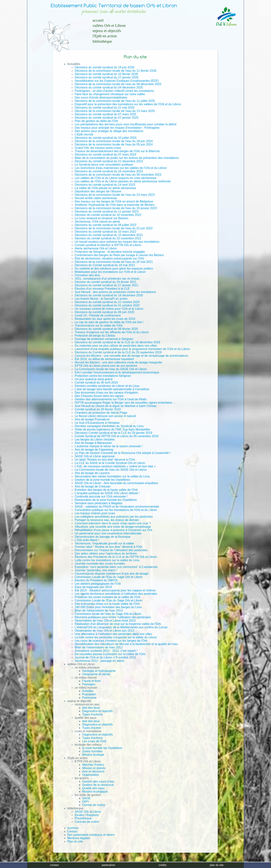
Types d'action (92, 728)
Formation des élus (87, 275)
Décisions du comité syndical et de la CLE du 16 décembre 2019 (117, 342)
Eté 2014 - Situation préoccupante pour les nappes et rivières (115, 590)
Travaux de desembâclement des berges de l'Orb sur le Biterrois (117, 151)
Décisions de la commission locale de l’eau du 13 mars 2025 (115, 111)
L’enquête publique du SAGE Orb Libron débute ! (107, 493)
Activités (88, 691)
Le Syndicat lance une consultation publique (104, 165)
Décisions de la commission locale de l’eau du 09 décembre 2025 (118, 84)
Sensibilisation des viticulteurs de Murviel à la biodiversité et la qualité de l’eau (126, 644)
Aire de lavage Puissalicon (92, 419)
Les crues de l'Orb (94, 741)
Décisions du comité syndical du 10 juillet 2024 (106, 138)
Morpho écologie (93, 755)
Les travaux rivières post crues (95, 513)
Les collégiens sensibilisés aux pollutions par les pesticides (114, 517)
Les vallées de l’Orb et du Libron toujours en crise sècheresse (116, 178)
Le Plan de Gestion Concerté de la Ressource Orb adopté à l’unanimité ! (123, 453)
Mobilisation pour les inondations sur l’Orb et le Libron (110, 272)
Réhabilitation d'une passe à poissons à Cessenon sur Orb (113, 530)
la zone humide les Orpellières (102, 748)
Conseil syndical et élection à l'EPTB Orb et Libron (108, 245)
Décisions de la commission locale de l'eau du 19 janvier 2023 (116, 208)
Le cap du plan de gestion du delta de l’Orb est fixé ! (109, 322)
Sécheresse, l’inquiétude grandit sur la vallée (104, 543)
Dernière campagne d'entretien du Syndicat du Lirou (109, 426)
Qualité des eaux (93, 788)
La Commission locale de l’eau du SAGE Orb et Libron (111, 369)
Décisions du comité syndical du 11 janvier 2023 (107, 212)
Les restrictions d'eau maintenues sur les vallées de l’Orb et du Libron (121, 168)
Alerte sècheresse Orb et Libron (96, 248)
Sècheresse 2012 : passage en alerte (99, 661)
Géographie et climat (96, 674)
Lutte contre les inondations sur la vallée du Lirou (107, 560)
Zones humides (92, 751)
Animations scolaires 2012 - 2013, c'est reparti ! (106, 651)
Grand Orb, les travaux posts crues (98, 148)
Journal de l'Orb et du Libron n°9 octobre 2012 (105, 657)
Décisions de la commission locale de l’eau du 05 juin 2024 (114, 144)
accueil (98, 20)
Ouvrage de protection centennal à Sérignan (104, 339)
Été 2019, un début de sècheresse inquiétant (104, 359)
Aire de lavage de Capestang (94, 450)
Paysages (89, 684)
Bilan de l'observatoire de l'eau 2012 (99, 647)
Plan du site (75, 841)
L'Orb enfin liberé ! (87, 540)
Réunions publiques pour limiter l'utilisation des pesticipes (113, 617)
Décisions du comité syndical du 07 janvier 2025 (107, 118)
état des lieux (91, 708)
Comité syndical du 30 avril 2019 (96, 382)
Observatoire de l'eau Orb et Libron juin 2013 (104, 631)
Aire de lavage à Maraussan (93, 443)
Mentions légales (78, 838)
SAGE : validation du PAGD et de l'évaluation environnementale (117, 507)
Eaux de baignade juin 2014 (93, 587)
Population (89, 694)
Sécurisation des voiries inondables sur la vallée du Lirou (112, 476)
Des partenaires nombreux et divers (91, 835)
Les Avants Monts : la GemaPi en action (101, 299)
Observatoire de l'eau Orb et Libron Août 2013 (105, 621)
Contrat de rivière (94, 805)
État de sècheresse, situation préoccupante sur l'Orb (109, 258)
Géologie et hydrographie (99, 671)
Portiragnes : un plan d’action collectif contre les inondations (114, 91)
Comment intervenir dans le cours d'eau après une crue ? (113, 523)
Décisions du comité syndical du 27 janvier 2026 (107, 77)
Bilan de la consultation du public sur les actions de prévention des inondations (127, 158)
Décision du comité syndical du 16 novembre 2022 (108, 215)
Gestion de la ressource (98, 785)
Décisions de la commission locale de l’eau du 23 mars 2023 (115, 195)
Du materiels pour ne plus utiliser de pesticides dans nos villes (116, 346)
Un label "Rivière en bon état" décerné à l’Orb (105, 460)
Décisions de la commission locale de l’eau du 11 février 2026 (116, 71)
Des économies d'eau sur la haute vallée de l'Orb (107, 604)
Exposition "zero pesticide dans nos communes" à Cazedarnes (116, 567)
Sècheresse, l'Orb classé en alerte (97, 222)
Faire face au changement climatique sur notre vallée (110, 94)
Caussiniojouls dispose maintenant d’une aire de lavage (112, 574)
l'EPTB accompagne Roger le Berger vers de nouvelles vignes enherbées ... (125, 403)
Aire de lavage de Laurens (92, 473)
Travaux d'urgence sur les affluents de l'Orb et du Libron (112, 332)
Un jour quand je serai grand (94, 379)
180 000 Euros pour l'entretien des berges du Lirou (108, 607)
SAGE (86, 798)
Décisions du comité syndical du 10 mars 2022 (105, 232)
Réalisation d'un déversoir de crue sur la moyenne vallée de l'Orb (118, 624)
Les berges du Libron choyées (95, 439)
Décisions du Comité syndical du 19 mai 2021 (105, 265)
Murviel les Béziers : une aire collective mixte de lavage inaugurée (118, 362)
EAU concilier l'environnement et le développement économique (117, 372)
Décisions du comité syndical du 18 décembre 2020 (109, 295)
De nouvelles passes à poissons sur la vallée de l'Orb (110, 654)
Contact (72, 831)
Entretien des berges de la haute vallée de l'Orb (106, 490)
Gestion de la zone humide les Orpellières (102, 480)
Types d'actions (92, 714)
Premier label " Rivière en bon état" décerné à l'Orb (108, 547)
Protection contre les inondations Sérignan (103, 376)
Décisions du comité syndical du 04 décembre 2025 (109, 87)
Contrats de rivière (87, 822)
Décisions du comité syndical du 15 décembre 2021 (109, 235)
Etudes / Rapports (87, 815)
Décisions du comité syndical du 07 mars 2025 (105, 114)
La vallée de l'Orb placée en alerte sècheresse (105, 188)
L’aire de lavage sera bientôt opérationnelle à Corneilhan (112, 389)
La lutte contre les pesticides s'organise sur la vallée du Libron (116, 637)
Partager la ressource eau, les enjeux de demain (107, 520)
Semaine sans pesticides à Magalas (98, 503)
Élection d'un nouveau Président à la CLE (102, 289)
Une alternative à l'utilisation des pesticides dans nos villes (113, 634)
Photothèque (83, 818)
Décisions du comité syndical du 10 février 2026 (106, 74)
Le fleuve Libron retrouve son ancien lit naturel (105, 416)
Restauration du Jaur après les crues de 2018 (105, 319)
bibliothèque (102, 41)
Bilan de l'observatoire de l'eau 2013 (99, 610)
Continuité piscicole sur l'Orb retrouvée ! (101, 496)
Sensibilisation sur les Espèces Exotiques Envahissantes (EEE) (117, 81)
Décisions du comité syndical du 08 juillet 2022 (106, 225)
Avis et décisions (93, 771)
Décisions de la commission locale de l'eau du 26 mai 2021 (114, 262)
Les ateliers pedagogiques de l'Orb (98, 584)
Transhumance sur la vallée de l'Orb (99, 325)
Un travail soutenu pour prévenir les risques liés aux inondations (117, 242)
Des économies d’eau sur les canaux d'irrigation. (107, 393)
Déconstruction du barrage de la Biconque (103, 537)
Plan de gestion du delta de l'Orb (96, 121)
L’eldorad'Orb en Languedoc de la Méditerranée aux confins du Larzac (121, 627)
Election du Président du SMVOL (96, 580)
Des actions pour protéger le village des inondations (109, 131)
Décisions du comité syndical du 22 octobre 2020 (107, 302)
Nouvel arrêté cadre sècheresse (96, 198)
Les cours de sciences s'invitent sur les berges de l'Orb (111, 641)
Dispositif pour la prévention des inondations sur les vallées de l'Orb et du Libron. (128, 104)
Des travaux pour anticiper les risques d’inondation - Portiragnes (117, 128)
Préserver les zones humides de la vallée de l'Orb (108, 597)
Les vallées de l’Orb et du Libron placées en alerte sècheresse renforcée (123, 181)
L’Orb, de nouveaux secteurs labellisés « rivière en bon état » (115, 466)
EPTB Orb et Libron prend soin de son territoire (106, 366)
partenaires (108, 865)
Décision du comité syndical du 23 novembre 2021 (108, 238)
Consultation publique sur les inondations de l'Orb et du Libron (116, 510)
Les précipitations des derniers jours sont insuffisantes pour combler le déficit (126, 124)
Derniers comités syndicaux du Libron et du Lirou (107, 386)
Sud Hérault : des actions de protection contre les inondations (115, 292)
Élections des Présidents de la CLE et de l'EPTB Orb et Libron (116, 557)
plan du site (217, 865)
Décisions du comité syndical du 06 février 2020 (106, 329)
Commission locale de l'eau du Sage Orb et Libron (108, 614)
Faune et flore (91, 681)
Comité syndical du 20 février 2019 (98, 409)
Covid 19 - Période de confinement (98, 315)
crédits (163, 865)
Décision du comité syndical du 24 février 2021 (106, 282)
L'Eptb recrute (84, 134)
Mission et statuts (94, 768)
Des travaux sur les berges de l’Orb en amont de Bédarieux (114, 201)
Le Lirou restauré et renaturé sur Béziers (101, 218)
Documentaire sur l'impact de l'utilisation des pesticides (111, 550)
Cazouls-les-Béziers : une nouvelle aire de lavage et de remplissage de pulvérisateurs (131, 356)
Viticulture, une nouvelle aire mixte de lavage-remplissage (113, 527)
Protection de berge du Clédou (95, 336)
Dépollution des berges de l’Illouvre (98, 191)
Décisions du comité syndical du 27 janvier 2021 (107, 285)
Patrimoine (89, 698)
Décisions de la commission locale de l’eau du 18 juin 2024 (114, 141)
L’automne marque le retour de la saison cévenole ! (109, 446)
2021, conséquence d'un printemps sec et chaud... (108, 279)
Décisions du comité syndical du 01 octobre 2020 (107, 305)
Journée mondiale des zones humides (100, 564)
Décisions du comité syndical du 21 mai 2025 (105, 108)
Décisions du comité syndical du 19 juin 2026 (104, 67)
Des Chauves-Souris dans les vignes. (99, 396)
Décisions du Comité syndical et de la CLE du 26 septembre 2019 (118, 352)
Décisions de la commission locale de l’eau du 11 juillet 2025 (115, 101)
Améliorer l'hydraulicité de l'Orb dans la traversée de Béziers (115, 205)
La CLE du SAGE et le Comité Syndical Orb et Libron (110, 463)
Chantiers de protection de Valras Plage (101, 413)
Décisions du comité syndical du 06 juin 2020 (104, 312)
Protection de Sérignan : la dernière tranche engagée (110, 252)
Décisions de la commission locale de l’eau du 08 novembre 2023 (118, 175)
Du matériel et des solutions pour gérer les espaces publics (114, 269)
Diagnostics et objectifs (97, 711)
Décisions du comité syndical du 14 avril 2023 (105, 185)
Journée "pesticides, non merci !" (96, 570)
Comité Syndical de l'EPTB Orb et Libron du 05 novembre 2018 (117, 436)
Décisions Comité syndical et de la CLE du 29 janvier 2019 (113, 433)
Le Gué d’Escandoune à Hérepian (97, 423)
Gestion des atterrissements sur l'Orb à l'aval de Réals (111, 399)
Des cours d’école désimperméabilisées (101, 98)
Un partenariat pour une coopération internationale (108, 533)
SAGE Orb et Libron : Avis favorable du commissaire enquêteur (116, 483)
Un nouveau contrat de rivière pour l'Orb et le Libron (109, 309)
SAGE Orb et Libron (88, 812)
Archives (73, 828)
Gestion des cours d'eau (98, 781)
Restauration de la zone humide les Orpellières (106, 500)
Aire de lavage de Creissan (93, 486)
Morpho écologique (95, 792)
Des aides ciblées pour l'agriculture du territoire (106, 553)
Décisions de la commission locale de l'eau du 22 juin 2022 (114, 228)
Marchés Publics (93, 765)
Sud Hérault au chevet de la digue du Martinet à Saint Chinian (116, 406)
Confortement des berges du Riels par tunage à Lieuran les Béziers (119, 255)
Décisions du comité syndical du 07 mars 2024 (105, 155)
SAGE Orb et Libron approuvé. (95, 456)
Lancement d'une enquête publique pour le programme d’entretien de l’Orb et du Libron (132, 349)
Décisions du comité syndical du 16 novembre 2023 (109, 171)
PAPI (85, 802)
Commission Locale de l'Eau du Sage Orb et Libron (109, 577)
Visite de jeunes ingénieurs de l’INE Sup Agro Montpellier (112, 429)
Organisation (91, 775)
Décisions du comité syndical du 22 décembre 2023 (109, 161)
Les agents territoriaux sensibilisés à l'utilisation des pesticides (116, 594)
